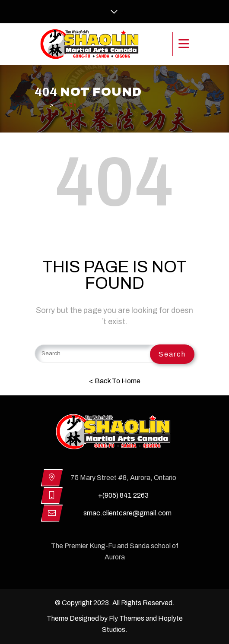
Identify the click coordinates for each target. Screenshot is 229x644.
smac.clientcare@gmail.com (127, 513)
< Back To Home (115, 381)
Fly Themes (127, 618)
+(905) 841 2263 (123, 495)
